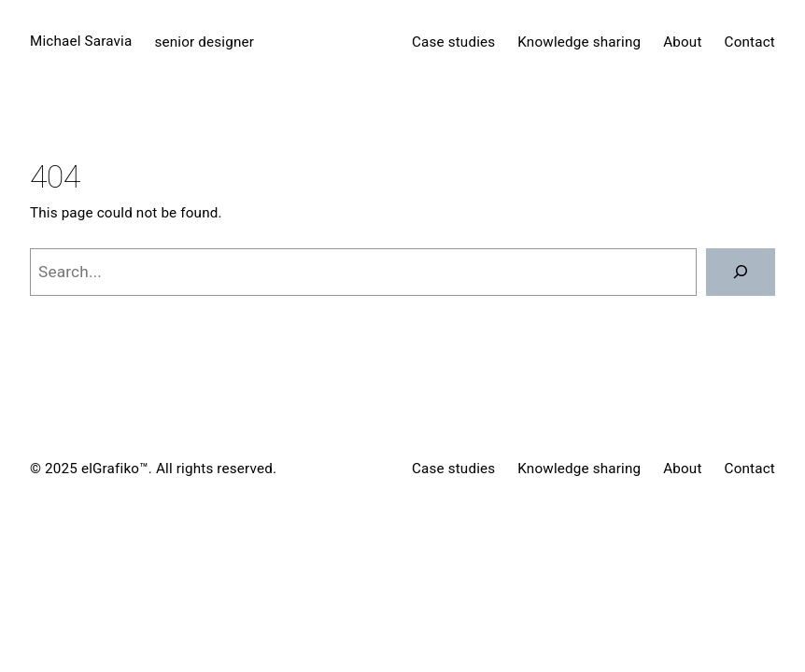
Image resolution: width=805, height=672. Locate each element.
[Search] (741, 272)
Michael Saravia (81, 41)
